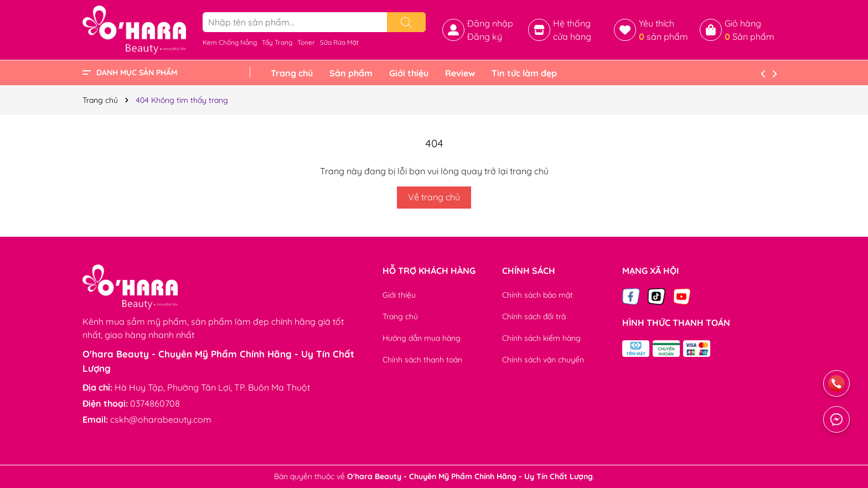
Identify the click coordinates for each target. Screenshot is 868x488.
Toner (306, 42)
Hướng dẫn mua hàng (422, 338)
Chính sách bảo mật (538, 295)
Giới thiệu (409, 73)
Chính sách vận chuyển (543, 360)
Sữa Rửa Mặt (339, 42)
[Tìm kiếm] (406, 22)
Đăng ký (485, 37)
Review (460, 73)
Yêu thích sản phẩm (663, 30)
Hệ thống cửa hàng (572, 30)
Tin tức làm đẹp (524, 73)
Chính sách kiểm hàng (541, 338)
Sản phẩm (351, 73)
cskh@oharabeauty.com (161, 419)
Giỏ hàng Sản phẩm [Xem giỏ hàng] (750, 30)
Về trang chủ (434, 197)
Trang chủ (292, 73)
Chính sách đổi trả (534, 316)
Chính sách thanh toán (422, 360)
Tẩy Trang (277, 42)
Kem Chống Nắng (230, 42)
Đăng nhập (490, 23)
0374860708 (155, 403)
